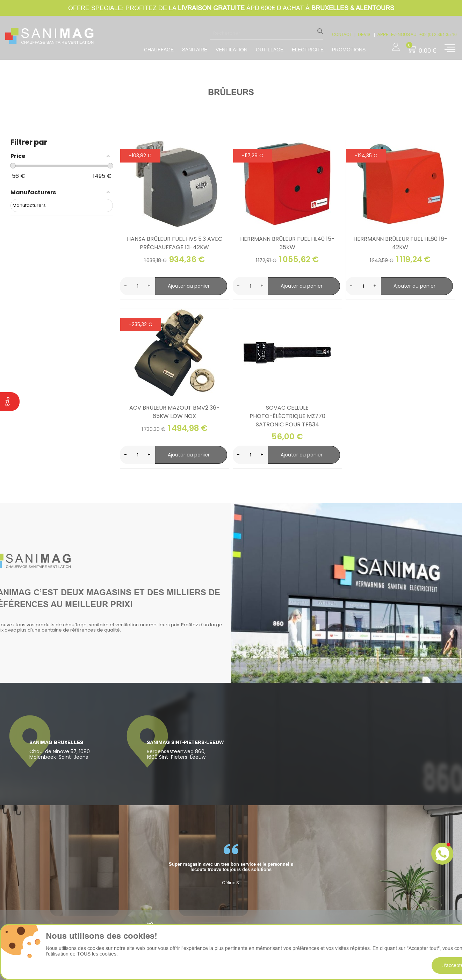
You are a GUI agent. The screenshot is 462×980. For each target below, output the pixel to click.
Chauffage (159, 50)
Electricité (308, 50)
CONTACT (342, 34)
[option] (231, 865)
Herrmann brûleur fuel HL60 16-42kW (400, 243)
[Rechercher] (266, 33)
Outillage (270, 50)
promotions (349, 50)
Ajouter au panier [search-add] (189, 286)
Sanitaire (195, 50)
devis (365, 34)
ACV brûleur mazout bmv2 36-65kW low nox (174, 412)
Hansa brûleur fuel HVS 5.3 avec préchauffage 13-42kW (175, 243)
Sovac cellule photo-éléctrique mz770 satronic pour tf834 (287, 416)
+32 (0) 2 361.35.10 (438, 34)
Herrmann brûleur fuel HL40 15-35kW (287, 243)
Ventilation (232, 50)
